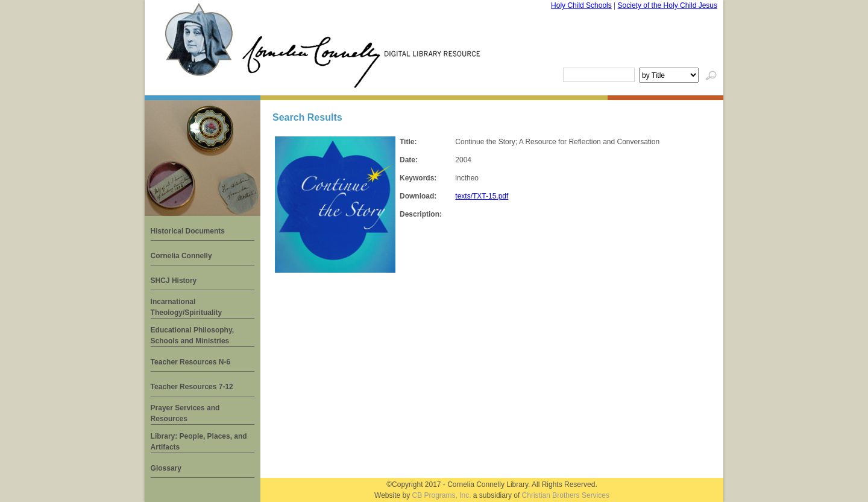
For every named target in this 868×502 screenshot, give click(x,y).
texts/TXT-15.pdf (482, 196)
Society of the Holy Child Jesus (668, 5)
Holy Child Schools (581, 5)
